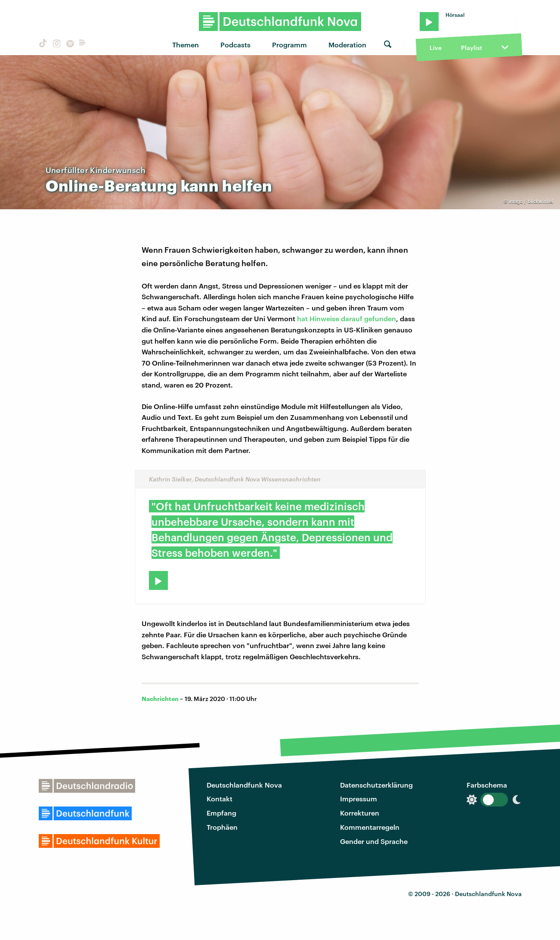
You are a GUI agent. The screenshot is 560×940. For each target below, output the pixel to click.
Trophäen (222, 827)
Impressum (359, 799)
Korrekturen (360, 813)
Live (436, 48)
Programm (289, 45)
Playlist (472, 48)
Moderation (347, 45)
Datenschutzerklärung (376, 785)
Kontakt (220, 799)
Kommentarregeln (370, 827)
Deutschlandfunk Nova (244, 785)
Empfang (221, 813)
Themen (186, 45)
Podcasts (235, 45)
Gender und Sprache (374, 841)
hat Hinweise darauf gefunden (347, 318)
